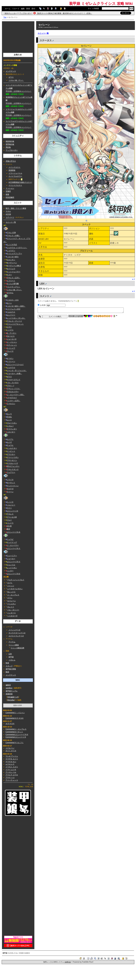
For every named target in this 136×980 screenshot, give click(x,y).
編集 (23, 9)
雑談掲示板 (10, 141)
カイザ (9, 442)
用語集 (8, 147)
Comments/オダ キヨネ (15, 718)
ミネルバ (10, 426)
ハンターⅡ (11, 613)
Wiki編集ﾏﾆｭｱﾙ (13, 697)
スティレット (12, 345)
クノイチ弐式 (12, 245)
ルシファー (11, 315)
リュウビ (10, 539)
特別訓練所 (10, 197)
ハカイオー (11, 432)
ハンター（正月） (13, 401)
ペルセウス (11, 312)
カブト (10, 583)
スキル (8, 211)
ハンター (10, 571)
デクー (9, 508)
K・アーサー (11, 333)
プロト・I (10, 386)
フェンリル (11, 565)
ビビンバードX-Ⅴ (13, 562)
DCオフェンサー (13, 466)
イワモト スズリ (12, 767)
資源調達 (12, 170)
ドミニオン (11, 604)
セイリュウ (11, 269)
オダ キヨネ (10, 724)
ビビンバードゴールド (15, 365)
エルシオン (11, 260)
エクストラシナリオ (16, 636)
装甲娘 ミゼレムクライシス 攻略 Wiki (101, 4)
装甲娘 (11, 657)
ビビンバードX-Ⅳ (13, 574)
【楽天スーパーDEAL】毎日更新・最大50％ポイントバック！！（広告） (64, 13)
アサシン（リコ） (13, 389)
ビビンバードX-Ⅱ (13, 548)
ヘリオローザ (12, 616)
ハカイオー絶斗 (13, 257)
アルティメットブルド (16, 580)
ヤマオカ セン (11, 762)
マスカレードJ (12, 463)
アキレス (10, 514)
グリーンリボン (13, 457)
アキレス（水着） (13, 236)
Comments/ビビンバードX (16, 737)
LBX (10, 654)
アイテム (12, 642)
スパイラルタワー (15, 176)
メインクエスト (14, 167)
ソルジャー (11, 505)
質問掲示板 (10, 144)
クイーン (10, 492)
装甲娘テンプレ (12, 691)
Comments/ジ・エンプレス (16, 729)
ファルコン (11, 404)
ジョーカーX (11, 339)
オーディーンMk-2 (14, 266)
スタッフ (9, 666)
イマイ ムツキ (11, 770)
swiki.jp (68, 962)
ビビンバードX (12, 511)
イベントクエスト (15, 185)
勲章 (7, 663)
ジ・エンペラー (13, 545)
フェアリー (11, 472)
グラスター (11, 454)
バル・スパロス (13, 383)
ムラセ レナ (10, 764)
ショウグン (11, 251)
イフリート (11, 281)
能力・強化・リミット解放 (16, 208)
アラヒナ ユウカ (12, 775)
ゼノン (9, 303)
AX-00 (9, 526)
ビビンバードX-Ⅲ (13, 532)
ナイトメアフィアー (14, 254)
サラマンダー (12, 429)
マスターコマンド (13, 380)
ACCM (8, 214)
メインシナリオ (14, 630)
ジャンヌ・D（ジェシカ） (17, 371)
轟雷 (8, 529)
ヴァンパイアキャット (15, 324)
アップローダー (25, 13)
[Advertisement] (18, 36)
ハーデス (10, 330)
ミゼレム (12, 660)
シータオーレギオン (15, 589)
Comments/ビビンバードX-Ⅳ (17, 735)
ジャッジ (11, 586)
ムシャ (9, 420)
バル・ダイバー (13, 610)
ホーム (8, 9)
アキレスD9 (11, 233)
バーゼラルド (12, 398)
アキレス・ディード (14, 321)
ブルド (9, 520)
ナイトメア (11, 348)
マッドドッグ (12, 542)
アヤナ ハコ (10, 778)
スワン (10, 598)
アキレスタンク (13, 469)
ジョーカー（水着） (14, 373)
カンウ (9, 414)
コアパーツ (10, 217)
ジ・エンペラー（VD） (16, 395)
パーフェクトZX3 (13, 309)
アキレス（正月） (13, 278)
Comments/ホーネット (14, 732)
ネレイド (11, 607)
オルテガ (10, 489)
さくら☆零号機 (13, 284)
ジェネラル (11, 368)
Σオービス (11, 336)
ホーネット (11, 483)
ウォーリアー (12, 556)
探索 (7, 194)
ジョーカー (11, 559)
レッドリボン (12, 568)
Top (5, 17)
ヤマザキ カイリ (12, 759)
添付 (33, 9)
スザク (9, 327)
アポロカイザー (13, 392)
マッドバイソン (13, 486)
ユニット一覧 (11, 222)
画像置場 (9, 694)
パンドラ (10, 523)
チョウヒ (10, 445)
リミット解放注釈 (17, 648)
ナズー (9, 275)
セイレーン (11, 601)
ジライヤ (10, 480)
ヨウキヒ (10, 293)
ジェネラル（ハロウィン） (17, 248)
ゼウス (11, 77)
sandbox (9, 688)
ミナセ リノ (10, 748)
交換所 (8, 191)
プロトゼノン (12, 460)
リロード (16, 9)
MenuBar (11, 700)
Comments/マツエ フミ (15, 743)
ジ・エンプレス (13, 595)
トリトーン (11, 361)
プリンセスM (12, 517)
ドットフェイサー (13, 272)
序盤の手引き (11, 161)
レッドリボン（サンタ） (16, 318)
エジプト (10, 439)
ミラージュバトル (15, 173)
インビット (11, 451)
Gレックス (11, 592)
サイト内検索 (93, 8)
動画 (7, 672)
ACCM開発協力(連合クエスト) (20, 182)
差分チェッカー (11, 13)
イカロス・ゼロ (13, 300)
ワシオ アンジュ (12, 756)
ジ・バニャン (12, 342)
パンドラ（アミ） (13, 287)
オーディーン (12, 263)
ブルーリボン (12, 423)
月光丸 (9, 417)
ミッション (10, 188)
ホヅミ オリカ (11, 751)
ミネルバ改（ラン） (16, 80)
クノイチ (10, 502)
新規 (28, 9)
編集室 (8, 685)
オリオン (10, 358)
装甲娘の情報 (11, 669)
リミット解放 (14, 645)
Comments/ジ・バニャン (15, 713)
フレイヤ (10, 351)
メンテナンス (11, 71)
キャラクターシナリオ (17, 633)
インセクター (12, 448)
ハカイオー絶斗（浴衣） (16, 306)
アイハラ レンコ (12, 780)
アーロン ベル (11, 772)
